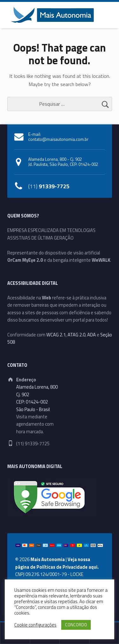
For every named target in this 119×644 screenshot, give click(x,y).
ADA (92, 335)
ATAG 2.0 (76, 335)
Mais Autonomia (48, 560)
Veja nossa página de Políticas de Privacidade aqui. (57, 563)
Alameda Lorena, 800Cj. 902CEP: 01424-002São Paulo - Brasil (37, 398)
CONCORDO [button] (76, 625)
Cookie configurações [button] (35, 625)
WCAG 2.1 (56, 335)
